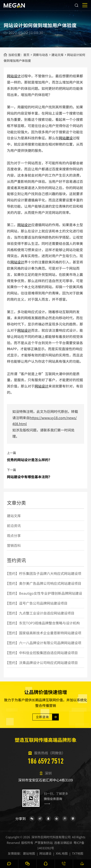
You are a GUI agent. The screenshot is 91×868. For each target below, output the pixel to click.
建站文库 (57, 55)
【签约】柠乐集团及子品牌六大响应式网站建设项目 (43, 583)
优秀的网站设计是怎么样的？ (29, 464)
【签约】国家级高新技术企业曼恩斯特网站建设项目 (43, 642)
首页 (26, 55)
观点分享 (14, 540)
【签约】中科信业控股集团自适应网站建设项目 (42, 657)
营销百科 (14, 550)
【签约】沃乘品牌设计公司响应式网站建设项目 (42, 667)
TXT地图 (78, 853)
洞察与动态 (40, 55)
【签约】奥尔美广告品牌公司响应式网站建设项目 (43, 588)
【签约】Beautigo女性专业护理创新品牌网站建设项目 (44, 602)
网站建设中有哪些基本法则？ (29, 481)
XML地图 (62, 853)
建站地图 (29, 853)
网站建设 (66, 138)
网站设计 (14, 76)
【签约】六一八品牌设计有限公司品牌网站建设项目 (43, 652)
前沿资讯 (14, 530)
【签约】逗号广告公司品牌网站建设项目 (36, 608)
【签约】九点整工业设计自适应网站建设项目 (40, 618)
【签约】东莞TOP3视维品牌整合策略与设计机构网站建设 (42, 632)
